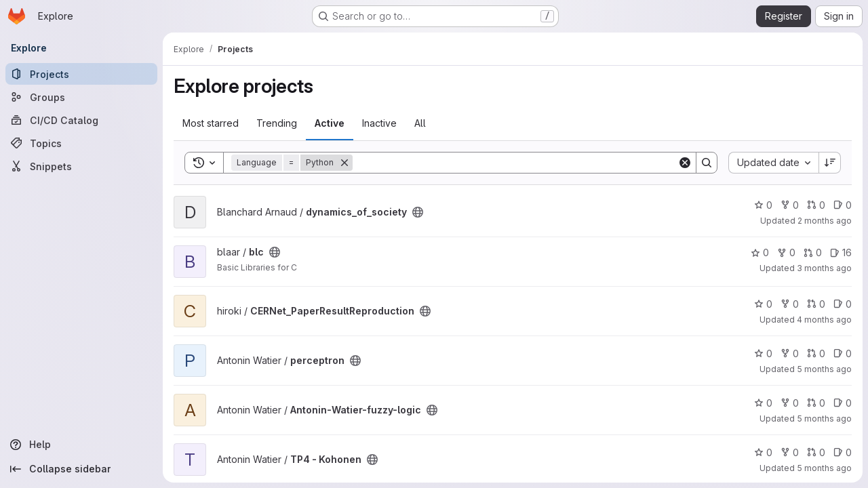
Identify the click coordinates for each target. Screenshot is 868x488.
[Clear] (685, 163)
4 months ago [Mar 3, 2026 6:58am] (824, 320)
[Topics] (81, 143)
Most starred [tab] (211, 123)
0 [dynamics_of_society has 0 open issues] (843, 205)
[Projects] (81, 74)
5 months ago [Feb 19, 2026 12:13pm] (824, 369)
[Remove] (344, 163)
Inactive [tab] (379, 123)
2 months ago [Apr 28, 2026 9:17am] (825, 221)
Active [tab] (330, 123)
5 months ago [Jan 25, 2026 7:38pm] (824, 468)
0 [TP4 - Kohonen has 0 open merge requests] (816, 452)
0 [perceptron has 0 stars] (763, 353)
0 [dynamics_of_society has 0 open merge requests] (816, 205)
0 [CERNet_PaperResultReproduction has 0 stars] (763, 304)
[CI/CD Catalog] (81, 120)
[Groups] (81, 97)
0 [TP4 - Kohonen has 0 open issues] (843, 452)
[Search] (515, 163)
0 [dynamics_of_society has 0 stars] (763, 205)
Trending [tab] (277, 123)
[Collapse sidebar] (81, 469)
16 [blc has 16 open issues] (841, 252)
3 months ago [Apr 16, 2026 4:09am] (824, 268)
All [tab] (420, 123)
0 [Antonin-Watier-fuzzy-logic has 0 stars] (763, 403)
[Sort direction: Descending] (830, 163)
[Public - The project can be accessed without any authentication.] (418, 212)
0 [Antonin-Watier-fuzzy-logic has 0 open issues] (843, 403)
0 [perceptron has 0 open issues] (843, 353)
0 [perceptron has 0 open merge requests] (816, 353)
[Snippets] (81, 166)
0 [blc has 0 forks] (786, 252)
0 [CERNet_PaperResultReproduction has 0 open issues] (843, 304)
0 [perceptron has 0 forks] (790, 353)
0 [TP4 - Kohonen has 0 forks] (790, 452)
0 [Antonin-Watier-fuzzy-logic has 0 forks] (790, 403)
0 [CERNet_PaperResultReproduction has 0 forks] (790, 304)
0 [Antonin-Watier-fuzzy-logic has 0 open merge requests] (816, 403)
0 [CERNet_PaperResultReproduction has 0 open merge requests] (816, 304)
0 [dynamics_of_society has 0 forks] (790, 205)
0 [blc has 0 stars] (760, 252)
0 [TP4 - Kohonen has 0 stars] (763, 452)
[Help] (81, 445)
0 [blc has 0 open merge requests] (813, 252)
